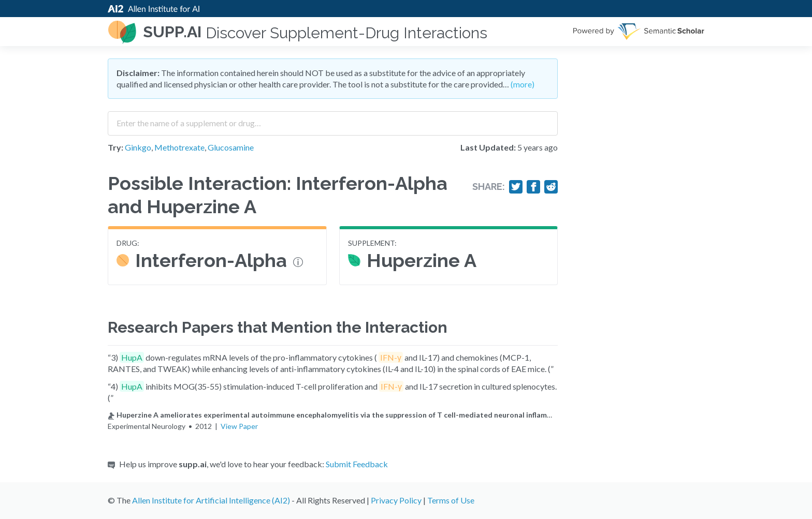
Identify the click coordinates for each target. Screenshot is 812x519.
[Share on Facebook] (533, 187)
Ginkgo (138, 147)
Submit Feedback (357, 464)
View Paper (239, 426)
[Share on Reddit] (551, 187)
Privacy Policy (396, 500)
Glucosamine (231, 147)
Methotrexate (179, 147)
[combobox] (333, 120)
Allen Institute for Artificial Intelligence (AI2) (211, 500)
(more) (523, 84)
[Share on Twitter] (516, 187)
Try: (115, 147)
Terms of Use (451, 500)
